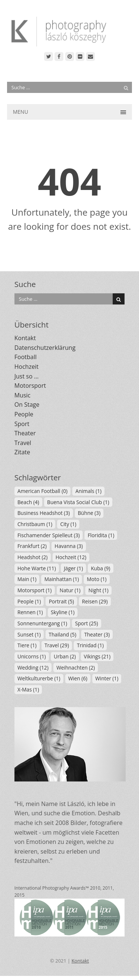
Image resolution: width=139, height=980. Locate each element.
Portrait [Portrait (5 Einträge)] (62, 601)
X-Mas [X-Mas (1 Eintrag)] (28, 689)
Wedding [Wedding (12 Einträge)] (33, 668)
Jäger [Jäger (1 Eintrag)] (73, 568)
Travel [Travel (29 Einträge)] (57, 645)
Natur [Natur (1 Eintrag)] (70, 590)
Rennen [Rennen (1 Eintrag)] (30, 612)
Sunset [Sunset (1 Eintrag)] (29, 634)
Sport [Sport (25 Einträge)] (86, 623)
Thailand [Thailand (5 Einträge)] (62, 634)
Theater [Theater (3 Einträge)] (97, 634)
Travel (23, 443)
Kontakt (25, 338)
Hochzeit (27, 367)
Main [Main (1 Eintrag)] (27, 579)
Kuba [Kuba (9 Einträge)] (100, 568)
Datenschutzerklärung (45, 348)
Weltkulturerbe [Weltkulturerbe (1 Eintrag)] (39, 678)
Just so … (27, 376)
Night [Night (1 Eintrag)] (99, 590)
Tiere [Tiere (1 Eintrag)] (27, 645)
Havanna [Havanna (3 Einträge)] (69, 546)
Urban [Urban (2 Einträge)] (65, 656)
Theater (25, 433)
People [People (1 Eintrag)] (29, 601)
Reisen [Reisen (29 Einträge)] (95, 601)
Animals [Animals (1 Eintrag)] (89, 491)
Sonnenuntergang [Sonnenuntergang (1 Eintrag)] (42, 623)
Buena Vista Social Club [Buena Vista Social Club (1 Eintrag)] (78, 502)
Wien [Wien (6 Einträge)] (78, 678)
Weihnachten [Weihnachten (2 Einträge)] (76, 668)
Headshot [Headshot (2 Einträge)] (32, 557)
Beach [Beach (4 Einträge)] (28, 502)
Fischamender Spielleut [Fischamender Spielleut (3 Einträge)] (49, 535)
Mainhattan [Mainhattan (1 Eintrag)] (62, 579)
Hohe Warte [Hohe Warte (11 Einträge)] (37, 568)
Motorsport (30, 386)
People (24, 414)
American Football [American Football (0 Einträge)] (42, 491)
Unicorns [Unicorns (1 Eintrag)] (32, 656)
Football (26, 357)
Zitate (22, 452)
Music (23, 395)
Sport (22, 424)
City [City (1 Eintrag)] (68, 524)
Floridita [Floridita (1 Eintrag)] (101, 535)
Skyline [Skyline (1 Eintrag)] (63, 612)
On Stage (27, 404)
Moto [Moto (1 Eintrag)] (97, 579)
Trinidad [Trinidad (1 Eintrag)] (90, 645)
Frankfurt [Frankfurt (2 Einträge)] (32, 546)
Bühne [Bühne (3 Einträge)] (89, 513)
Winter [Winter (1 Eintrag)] (107, 678)
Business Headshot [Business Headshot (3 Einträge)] (44, 513)
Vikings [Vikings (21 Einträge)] (97, 656)
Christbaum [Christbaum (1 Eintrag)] (35, 524)
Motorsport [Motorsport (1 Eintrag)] (34, 590)
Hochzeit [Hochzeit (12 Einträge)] (71, 557)
